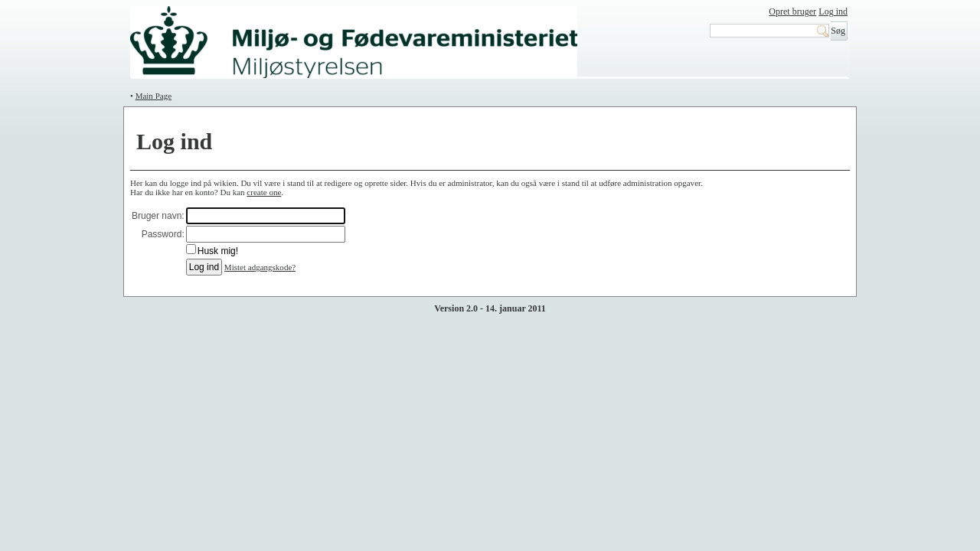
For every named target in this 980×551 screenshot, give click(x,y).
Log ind (833, 11)
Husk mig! (218, 251)
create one (264, 192)
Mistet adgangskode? (260, 267)
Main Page (154, 96)
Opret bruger (792, 11)
